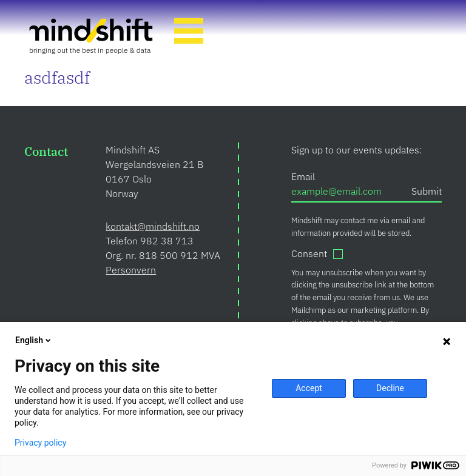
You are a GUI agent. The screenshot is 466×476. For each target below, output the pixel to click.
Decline (390, 388)
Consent (309, 253)
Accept (309, 388)
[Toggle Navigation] (189, 33)
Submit (427, 191)
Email (303, 176)
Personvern (131, 270)
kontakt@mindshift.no (153, 226)
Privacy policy (40, 443)
